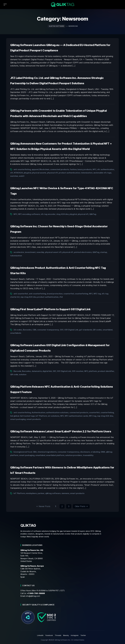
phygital (27, 173)
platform (93, 371)
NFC (95, 169)
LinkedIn (40, 635)
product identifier (106, 371)
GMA (103, 452)
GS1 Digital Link (71, 330)
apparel (35, 169)
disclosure (85, 452)
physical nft (52, 173)
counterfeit (69, 294)
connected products (60, 169)
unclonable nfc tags (102, 173)
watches (14, 176)
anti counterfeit (21, 294)
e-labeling (95, 452)
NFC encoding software (29, 214)
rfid (61, 297)
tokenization (87, 173)
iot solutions (54, 416)
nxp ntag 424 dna (29, 297)
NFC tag (97, 294)
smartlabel (108, 330)
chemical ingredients (47, 452)
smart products (34, 419)
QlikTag (93, 214)
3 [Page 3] (69, 506)
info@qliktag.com (33, 596)
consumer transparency (48, 330)
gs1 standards (86, 330)
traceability (88, 455)
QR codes (97, 330)
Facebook (49, 635)
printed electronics (83, 252)
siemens (65, 493)
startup (104, 252)
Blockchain (44, 169)
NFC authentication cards (76, 416)
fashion (73, 169)
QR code (14, 374)
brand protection (55, 294)
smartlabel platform (55, 455)
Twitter (83, 635)
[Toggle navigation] (5, 4)
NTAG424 (18, 173)
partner (41, 493)
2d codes (18, 330)
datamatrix (37, 371)
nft (12, 173)
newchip (40, 252)
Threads (58, 635)
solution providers (74, 455)
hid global (15, 416)
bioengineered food (23, 452)
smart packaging (18, 419)
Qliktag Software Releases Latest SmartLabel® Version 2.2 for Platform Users (61, 431)
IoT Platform (41, 416)
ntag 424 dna (62, 214)
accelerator (19, 252)
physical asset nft (53, 252)
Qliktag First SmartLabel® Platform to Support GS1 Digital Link (50, 309)
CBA (35, 330)
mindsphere (31, 493)
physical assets (39, 173)
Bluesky (66, 635)
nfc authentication (106, 169)
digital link (47, 371)
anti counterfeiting (22, 169)
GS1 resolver (78, 371)
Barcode (17, 371)
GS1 (62, 330)
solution (23, 374)
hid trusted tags (27, 416)
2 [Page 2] (62, 506)
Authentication (38, 412)
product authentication (69, 173)
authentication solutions (57, 412)
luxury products (85, 169)
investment (30, 252)
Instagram (75, 635)
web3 (22, 176)
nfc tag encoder (48, 214)
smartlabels (16, 333)
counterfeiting (81, 294)
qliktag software (53, 493)
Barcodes (27, 330)
